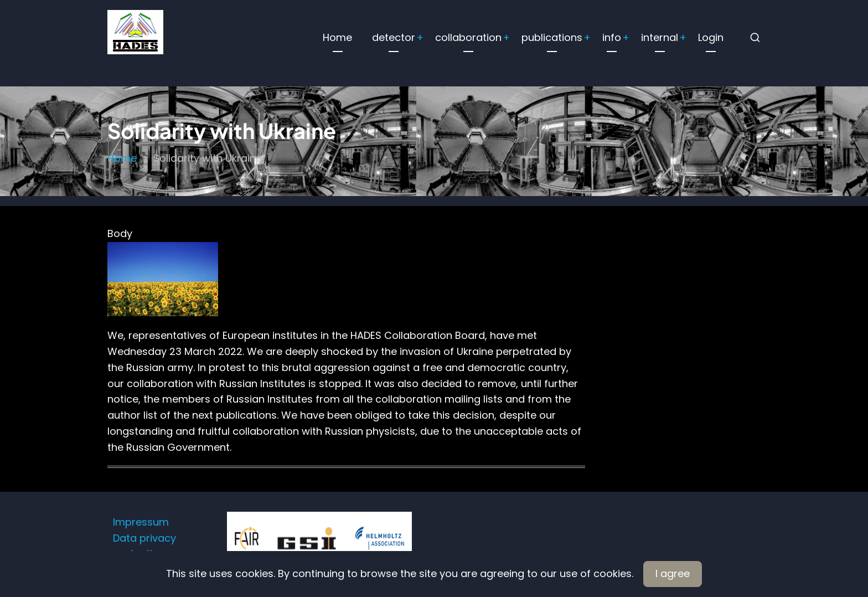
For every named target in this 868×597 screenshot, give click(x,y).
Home (337, 37)
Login (711, 37)
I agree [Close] (673, 573)
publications (552, 37)
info (612, 37)
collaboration (468, 37)
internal (660, 37)
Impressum (141, 522)
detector (394, 37)
